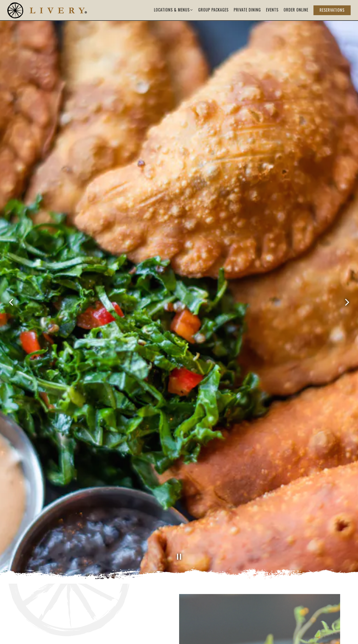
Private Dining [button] (247, 10)
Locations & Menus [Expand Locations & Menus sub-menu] (174, 10)
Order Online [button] (296, 10)
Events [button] (272, 10)
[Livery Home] (47, 10)
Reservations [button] (332, 10)
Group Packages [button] (213, 10)
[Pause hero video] (179, 534)
